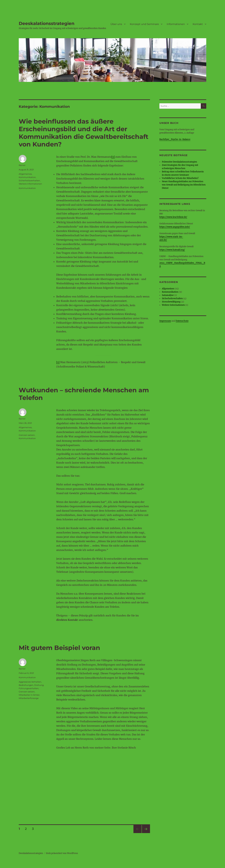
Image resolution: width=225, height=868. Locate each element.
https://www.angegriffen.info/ (175, 227)
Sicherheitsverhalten (29, 180)
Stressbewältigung (171, 302)
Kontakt (198, 24)
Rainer (22, 165)
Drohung (39, 685)
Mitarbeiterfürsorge (29, 698)
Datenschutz (182, 321)
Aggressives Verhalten (30, 682)
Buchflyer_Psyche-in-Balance (175, 139)
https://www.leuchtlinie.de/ (173, 217)
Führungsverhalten (29, 688)
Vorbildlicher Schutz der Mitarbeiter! (180, 178)
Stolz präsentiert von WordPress (62, 853)
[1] (113, 157)
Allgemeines (25, 174)
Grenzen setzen (27, 435)
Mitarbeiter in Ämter (29, 695)
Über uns (116, 24)
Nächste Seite (146, 833)
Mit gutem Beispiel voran (59, 648)
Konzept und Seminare (144, 24)
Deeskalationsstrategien (47, 23)
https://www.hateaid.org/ (172, 250)
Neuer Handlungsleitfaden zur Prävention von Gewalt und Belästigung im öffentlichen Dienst (184, 185)
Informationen (176, 24)
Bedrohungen (26, 685)
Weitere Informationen (30, 184)
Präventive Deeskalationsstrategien (179, 162)
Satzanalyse (168, 295)
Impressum (165, 321)
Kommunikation (27, 177)
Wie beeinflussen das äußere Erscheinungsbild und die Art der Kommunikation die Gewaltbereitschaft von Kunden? (84, 133)
